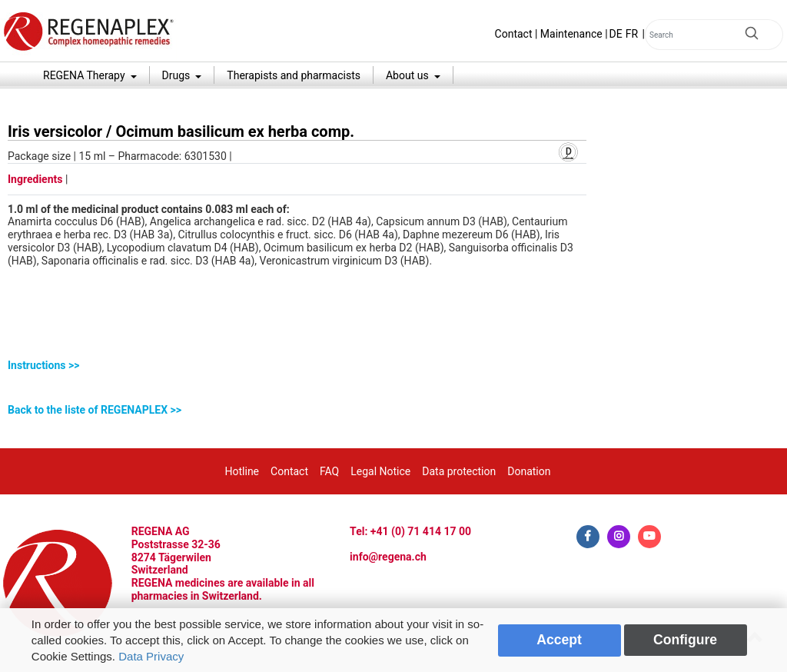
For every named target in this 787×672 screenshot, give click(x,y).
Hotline (242, 471)
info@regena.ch (388, 557)
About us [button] (408, 75)
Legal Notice (380, 471)
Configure (685, 640)
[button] (297, 366)
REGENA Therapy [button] (85, 75)
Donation (529, 471)
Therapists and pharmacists (294, 75)
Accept (559, 640)
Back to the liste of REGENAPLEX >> (95, 410)
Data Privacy (151, 656)
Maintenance (571, 34)
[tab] (297, 366)
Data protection (459, 471)
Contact (514, 34)
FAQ (329, 471)
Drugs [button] (178, 75)
